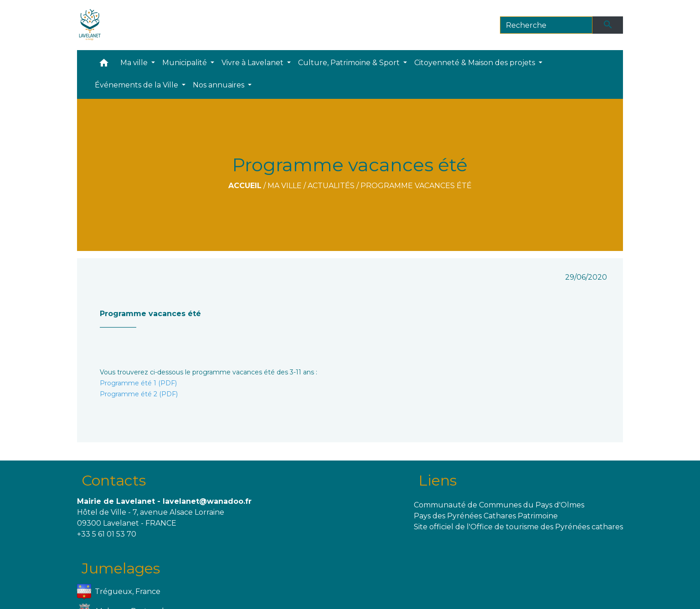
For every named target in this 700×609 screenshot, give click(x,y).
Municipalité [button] (185, 63)
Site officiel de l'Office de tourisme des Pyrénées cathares (518, 527)
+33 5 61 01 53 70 (107, 534)
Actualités (331, 186)
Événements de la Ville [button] (137, 85)
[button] (104, 65)
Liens (437, 480)
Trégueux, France (119, 592)
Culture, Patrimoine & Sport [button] (350, 63)
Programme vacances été (416, 186)
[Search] (546, 25)
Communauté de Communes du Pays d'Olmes (499, 505)
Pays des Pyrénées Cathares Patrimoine (486, 516)
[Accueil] (90, 25)
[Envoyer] (608, 25)
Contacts (114, 480)
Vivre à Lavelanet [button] (253, 63)
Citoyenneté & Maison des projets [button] (476, 63)
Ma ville (285, 186)
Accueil (245, 186)
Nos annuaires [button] (219, 85)
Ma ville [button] (135, 63)
